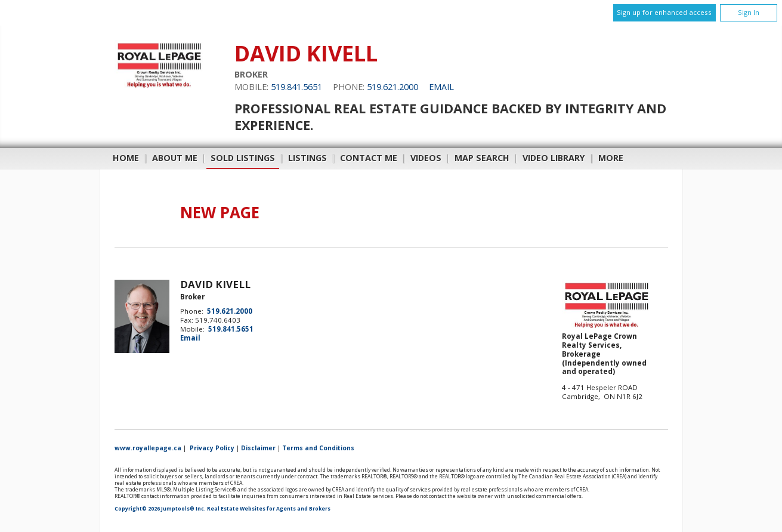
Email (441, 87)
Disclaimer (258, 448)
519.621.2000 (392, 87)
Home (126, 158)
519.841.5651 (296, 87)
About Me (175, 158)
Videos (426, 158)
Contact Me (369, 158)
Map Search (482, 158)
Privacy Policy (212, 448)
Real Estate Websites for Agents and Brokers (269, 509)
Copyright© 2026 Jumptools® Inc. (160, 509)
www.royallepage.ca (148, 448)
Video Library (554, 158)
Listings (307, 158)
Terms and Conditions (318, 448)
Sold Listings (243, 158)
